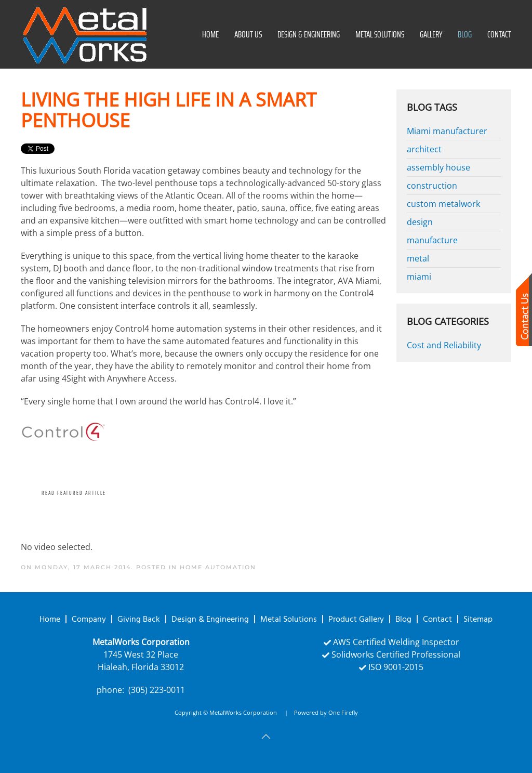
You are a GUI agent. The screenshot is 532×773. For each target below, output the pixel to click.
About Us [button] (248, 34)
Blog (465, 34)
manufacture (432, 240)
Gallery (431, 34)
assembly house (438, 167)
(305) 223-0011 (157, 690)
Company (89, 619)
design (420, 222)
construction (432, 186)
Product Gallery (356, 619)
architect (424, 149)
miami (419, 277)
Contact (499, 34)
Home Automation (218, 567)
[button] (266, 737)
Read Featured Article (74, 493)
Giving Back (139, 619)
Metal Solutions (380, 34)
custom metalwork (443, 204)
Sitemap (478, 619)
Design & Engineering (309, 34)
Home (210, 34)
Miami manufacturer (447, 131)
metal (418, 258)
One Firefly (343, 712)
